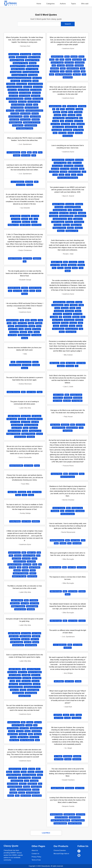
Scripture (25, 570)
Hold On (29, 105)
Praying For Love (35, 431)
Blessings (33, 63)
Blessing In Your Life (32, 60)
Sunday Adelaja (15, 521)
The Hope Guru (18, 125)
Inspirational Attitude (66, 216)
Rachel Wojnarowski (57, 540)
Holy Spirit (61, 66)
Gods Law (36, 681)
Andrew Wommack (13, 392)
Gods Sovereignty (17, 642)
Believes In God (22, 57)
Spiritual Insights (32, 606)
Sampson (73, 323)
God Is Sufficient (15, 675)
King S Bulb (27, 564)
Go (81, 118)
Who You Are (14, 740)
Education (79, 204)
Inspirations (55, 68)
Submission (77, 759)
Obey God (26, 222)
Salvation (23, 332)
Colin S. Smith (58, 395)
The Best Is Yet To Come (32, 122)
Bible (29, 152)
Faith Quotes (15, 81)
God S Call (69, 121)
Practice (77, 71)
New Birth (67, 401)
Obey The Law (57, 320)
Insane (34, 559)
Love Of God (16, 222)
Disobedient (69, 311)
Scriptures (13, 793)
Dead (9, 323)
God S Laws (68, 314)
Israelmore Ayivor (13, 320)
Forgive (79, 715)
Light (19, 567)
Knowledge (34, 781)
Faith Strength (26, 81)
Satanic (56, 326)
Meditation (36, 521)
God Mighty (26, 675)
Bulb (39, 553)
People (25, 567)
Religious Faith (76, 225)
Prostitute (65, 323)
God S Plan (36, 93)
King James (31, 561)
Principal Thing (36, 787)
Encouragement (16, 72)
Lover (68, 175)
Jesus (39, 326)
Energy (68, 60)
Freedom (17, 155)
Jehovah (32, 326)
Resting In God (13, 225)
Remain (34, 222)
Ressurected (14, 332)
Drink (62, 60)
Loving (80, 175)
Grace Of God (17, 428)
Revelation (36, 119)
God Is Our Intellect (35, 672)
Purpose (13, 737)
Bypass (9, 772)
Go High (56, 121)
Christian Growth (76, 395)
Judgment (61, 366)
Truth (34, 155)
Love (36, 219)
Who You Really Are (27, 740)
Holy (54, 66)
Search (33, 570)
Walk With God (25, 225)
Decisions (39, 772)
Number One (32, 784)
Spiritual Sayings (31, 645)
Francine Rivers (57, 474)
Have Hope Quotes (18, 105)
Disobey (78, 311)
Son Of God (12, 335)
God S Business (13, 728)
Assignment (70, 109)
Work (37, 740)
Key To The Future (61, 817)
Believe (12, 57)
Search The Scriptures (21, 573)
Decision (31, 772)
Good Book (26, 559)
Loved (55, 175)
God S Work (65, 124)
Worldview (68, 648)
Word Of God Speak (68, 477)
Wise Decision (26, 796)
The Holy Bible (77, 401)
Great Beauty (80, 63)
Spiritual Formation (59, 428)
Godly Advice (14, 636)
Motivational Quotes (68, 514)
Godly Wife (25, 639)
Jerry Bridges (59, 681)
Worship (25, 338)
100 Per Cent (72, 106)
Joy (31, 219)
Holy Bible (54, 317)
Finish (79, 115)
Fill (84, 60)
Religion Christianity (13, 434)
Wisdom (11, 796)
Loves (74, 175)
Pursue (13, 790)
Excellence (78, 112)
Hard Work (80, 124)
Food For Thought (29, 556)
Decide (24, 772)
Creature (30, 722)
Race (80, 127)
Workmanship (68, 136)
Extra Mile (72, 115)
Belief (24, 152)
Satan (80, 323)
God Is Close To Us (34, 669)
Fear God (38, 722)
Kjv (40, 564)
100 (64, 106)
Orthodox (81, 265)
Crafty (81, 305)
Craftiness (74, 305)
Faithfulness (11, 84)
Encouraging (33, 75)
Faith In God (37, 78)
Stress (24, 495)
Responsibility (57, 130)
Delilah (72, 308)
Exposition (77, 756)
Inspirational (79, 66)
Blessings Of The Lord (18, 66)
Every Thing (70, 160)
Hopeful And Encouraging (34, 111)
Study (52, 74)
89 (54, 109)
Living (21, 329)
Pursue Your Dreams (24, 790)
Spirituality (31, 437)
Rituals (75, 268)
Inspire (63, 68)
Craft (67, 305)
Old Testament (69, 320)
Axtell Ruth (58, 715)
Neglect (64, 265)
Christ (40, 320)
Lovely (61, 175)
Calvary (34, 320)
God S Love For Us (15, 678)
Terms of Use (36, 860)
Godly (26, 291)
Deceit (57, 308)
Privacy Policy (36, 857)
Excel (71, 112)
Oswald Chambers (57, 788)
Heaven (11, 326)
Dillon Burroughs (55, 567)
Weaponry (79, 228)
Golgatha (39, 323)
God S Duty (79, 121)
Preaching (56, 323)
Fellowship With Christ (35, 419)
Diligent (64, 112)
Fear (40, 152)
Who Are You (34, 737)
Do (57, 60)
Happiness (37, 258)
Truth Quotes (68, 431)
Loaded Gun (78, 219)
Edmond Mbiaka (15, 365)
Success (25, 368)
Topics (73, 4)
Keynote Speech (75, 817)
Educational (59, 207)
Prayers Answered (14, 431)
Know (27, 781)
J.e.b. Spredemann (13, 152)
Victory (31, 495)
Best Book (29, 182)
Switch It (33, 573)
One (40, 784)
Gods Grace (26, 681)
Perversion (70, 366)
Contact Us (35, 854)
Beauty (81, 57)
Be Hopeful (36, 54)
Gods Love (35, 639)
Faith (35, 152)
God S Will (35, 216)
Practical (69, 71)
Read (56, 543)
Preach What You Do (15, 787)
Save (30, 332)
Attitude (66, 715)
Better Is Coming (34, 57)
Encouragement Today (19, 75)
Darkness (18, 556)
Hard (73, 124)
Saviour (37, 332)
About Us (35, 850)
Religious (66, 225)
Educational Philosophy (73, 207)
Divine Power (26, 416)
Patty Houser (55, 425)
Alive (22, 320)
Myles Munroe (13, 734)
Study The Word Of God (63, 74)
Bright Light (31, 553)
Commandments (57, 305)
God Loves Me (57, 166)
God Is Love (12, 90)
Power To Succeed (78, 820)
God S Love (36, 675)
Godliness (74, 169)
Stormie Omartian (59, 508)
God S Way (26, 216)
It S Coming (15, 114)
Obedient (76, 317)
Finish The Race (59, 118)
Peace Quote (14, 119)
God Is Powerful (24, 90)
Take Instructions (58, 329)
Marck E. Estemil (58, 204)
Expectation (13, 778)
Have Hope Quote (34, 102)
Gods (18, 681)
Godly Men (36, 636)
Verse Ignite (77, 543)
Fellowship (22, 419)
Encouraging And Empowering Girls (19, 78)
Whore (62, 332)
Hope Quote (20, 111)
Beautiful (74, 57)
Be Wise (32, 769)
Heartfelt (25, 219)
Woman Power (71, 332)
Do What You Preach (14, 775)
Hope (36, 105)
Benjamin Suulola (56, 814)
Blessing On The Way (20, 63)
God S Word (13, 96)
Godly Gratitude (25, 636)
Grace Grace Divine (31, 425)
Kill (60, 317)
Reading (30, 185)
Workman (79, 133)
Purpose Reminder (60, 823)
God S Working (24, 96)
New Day (35, 114)
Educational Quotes (60, 210)
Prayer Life (33, 428)
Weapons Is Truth (72, 231)
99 (58, 109)
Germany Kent (14, 54)
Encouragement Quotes (31, 72)
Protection (69, 222)
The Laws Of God (72, 329)
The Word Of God (24, 335)
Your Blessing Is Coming (25, 128)
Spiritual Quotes (20, 437)
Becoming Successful (24, 362)
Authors (63, 4)
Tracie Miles (12, 492)
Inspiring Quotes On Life (32, 687)
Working (71, 133)
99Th (62, 109)
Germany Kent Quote (35, 84)
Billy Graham (54, 363)
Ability (25, 769)
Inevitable (36, 365)
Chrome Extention (60, 850)
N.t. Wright (58, 756)
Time (84, 74)
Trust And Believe (31, 125)
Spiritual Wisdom (25, 696)
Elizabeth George (14, 288)
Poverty (60, 268)
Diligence (57, 112)
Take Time (77, 74)
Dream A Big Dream (29, 775)
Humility (78, 681)
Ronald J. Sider (57, 262)
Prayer (40, 392)
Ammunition (70, 204)
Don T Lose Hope (32, 69)
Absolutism (65, 425)
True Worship (36, 335)
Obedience (23, 734)
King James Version (15, 564)
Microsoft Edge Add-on (61, 854)
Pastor (82, 474)
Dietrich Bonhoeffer (16, 466)
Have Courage (38, 99)
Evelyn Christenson (15, 258)
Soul (69, 543)
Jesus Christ (13, 329)
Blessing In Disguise (17, 60)
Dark (11, 556)
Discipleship (78, 398)
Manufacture (36, 731)
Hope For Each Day (32, 108)
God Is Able (28, 87)
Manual (28, 731)
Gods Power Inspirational (15, 99)
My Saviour (37, 329)
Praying (25, 431)
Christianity (22, 492)
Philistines (79, 320)
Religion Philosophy (28, 434)
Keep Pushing (25, 114)
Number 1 (23, 784)
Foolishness (57, 314)
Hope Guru (10, 111)
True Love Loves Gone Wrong (68, 178)
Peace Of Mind (35, 117)
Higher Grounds (58, 127)
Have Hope (22, 102)
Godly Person (15, 639)
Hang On (28, 99)
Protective (58, 225)
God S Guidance (25, 93)
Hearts (32, 291)
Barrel (67, 57)
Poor (54, 268)
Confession (73, 262)
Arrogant (79, 302)
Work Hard (62, 133)
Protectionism (79, 222)
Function (29, 725)
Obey (30, 734)
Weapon (70, 228)
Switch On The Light (19, 576)
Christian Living (77, 508)
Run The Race (78, 130)
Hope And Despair (17, 108)
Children (25, 288)
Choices (17, 772)
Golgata (31, 323)
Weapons (61, 231)
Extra (64, 115)
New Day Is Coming (16, 117)
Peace (26, 117)
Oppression (72, 265)
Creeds (81, 262)
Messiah (28, 329)
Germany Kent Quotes (14, 87)
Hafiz (13, 362)
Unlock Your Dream (75, 823)
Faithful (35, 81)
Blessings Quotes (33, 66)
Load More (46, 833)
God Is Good (38, 87)
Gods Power (36, 96)
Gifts (36, 182)
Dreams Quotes (69, 814)
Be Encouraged (26, 54)
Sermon (72, 326)
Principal (27, 787)
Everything (79, 160)
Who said (85, 4)
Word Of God (36, 225)
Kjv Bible (12, 567)
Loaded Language (58, 222)
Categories (50, 4)
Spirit (83, 71)
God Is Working (36, 90)
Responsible (67, 130)
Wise (17, 796)
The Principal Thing (33, 793)
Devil (78, 308)
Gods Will (35, 422)
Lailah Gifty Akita (14, 416)
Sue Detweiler (15, 216)
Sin (77, 366)
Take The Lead (23, 737)
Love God (20, 731)
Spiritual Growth (72, 428)
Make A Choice (13, 784)
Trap (81, 329)
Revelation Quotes (16, 122)
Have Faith (13, 102)
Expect (40, 775)
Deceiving (65, 308)
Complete (79, 109)
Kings (35, 564)
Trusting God (76, 718)
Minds (38, 291)
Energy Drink (77, 60)
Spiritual (40, 434)
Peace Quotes (25, 119)
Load (70, 219)
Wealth (68, 271)
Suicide (79, 326)
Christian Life (58, 398)
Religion (68, 268)
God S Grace (13, 93)
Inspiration (70, 66)
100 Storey (82, 106)
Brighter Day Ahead (18, 69)
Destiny (35, 362)
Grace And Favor (17, 425)
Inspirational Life (80, 216)
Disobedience (59, 311)
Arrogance (70, 302)
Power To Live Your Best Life (61, 820)
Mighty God (14, 690)
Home (39, 4)
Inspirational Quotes (16, 687)
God (10, 291)
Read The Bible (35, 567)
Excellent (57, 115)
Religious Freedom (59, 228)
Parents (25, 294)
